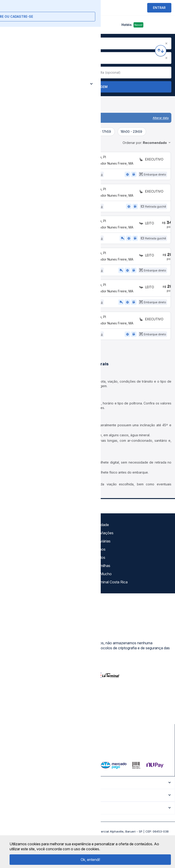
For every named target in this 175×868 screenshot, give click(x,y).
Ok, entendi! (90, 860)
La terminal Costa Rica (109, 595)
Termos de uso (18, 546)
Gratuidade (100, 538)
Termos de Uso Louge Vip (27, 562)
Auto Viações (102, 546)
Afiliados (98, 570)
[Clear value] (82, 73)
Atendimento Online (21, 587)
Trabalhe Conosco (21, 595)
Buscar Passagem (88, 87)
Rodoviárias (101, 554)
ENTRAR (159, 8)
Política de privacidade (24, 554)
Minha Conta (16, 579)
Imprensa (13, 570)
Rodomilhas (101, 579)
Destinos (98, 562)
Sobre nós (14, 538)
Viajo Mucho (101, 587)
